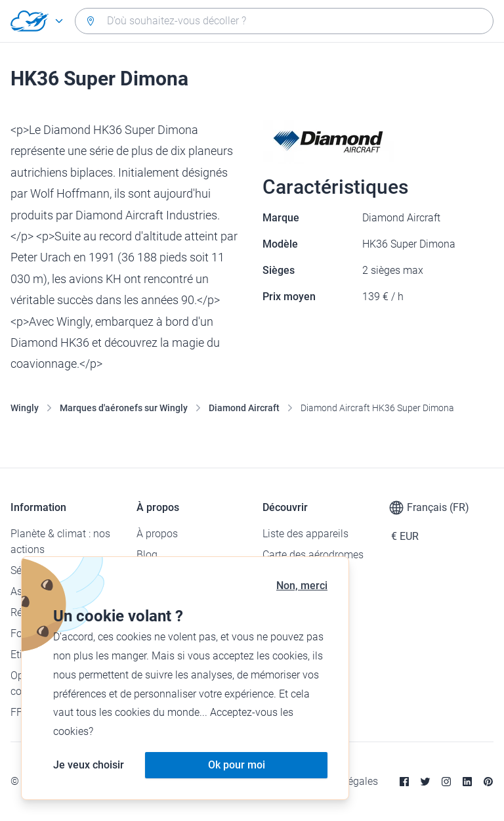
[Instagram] (446, 782)
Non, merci (302, 586)
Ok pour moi (237, 765)
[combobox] (284, 21)
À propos (157, 534)
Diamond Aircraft (244, 408)
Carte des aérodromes (313, 555)
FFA (19, 712)
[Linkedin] (467, 782)
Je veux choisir (89, 765)
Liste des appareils (305, 534)
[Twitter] (425, 782)
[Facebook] (404, 782)
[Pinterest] (488, 782)
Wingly (25, 408)
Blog (147, 555)
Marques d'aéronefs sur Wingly (124, 408)
